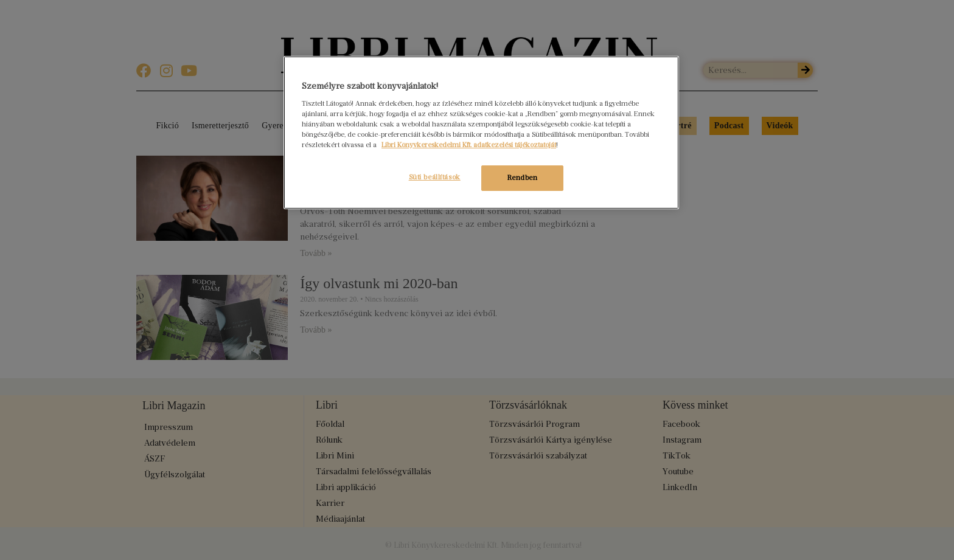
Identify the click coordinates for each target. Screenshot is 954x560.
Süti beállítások (433, 177)
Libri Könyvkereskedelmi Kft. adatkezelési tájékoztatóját (469, 145)
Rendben (523, 178)
